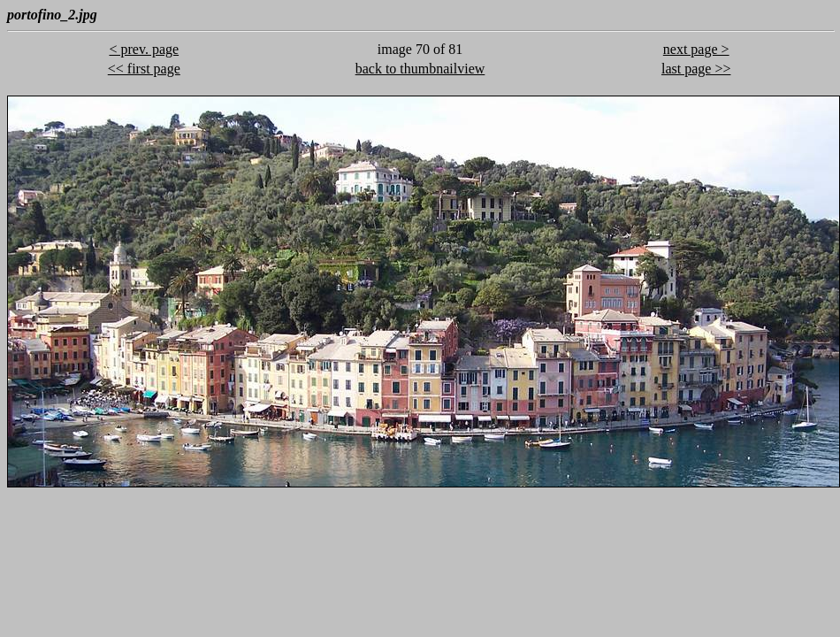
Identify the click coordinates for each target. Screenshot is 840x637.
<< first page (144, 69)
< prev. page (144, 49)
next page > (696, 49)
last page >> (696, 69)
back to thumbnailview (420, 69)
